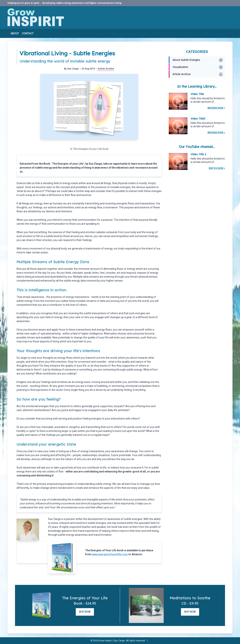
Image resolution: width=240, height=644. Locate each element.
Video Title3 (198, 119)
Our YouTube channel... (197, 147)
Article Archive (106, 69)
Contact (28, 33)
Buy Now (85, 612)
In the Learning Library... (197, 86)
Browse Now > (216, 108)
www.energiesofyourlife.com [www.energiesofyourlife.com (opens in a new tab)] (110, 554)
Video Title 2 (198, 154)
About (15, 33)
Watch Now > (217, 168)
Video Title (197, 94)
